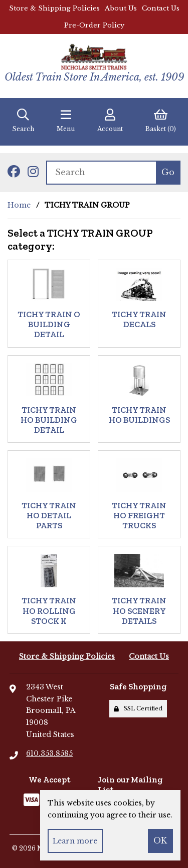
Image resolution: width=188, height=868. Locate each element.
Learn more (75, 841)
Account (110, 121)
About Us (121, 8)
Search (23, 121)
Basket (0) (161, 121)
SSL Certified (138, 708)
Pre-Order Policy (94, 25)
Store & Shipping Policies (54, 8)
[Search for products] (101, 173)
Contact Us (161, 8)
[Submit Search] (168, 173)
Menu (66, 121)
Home (19, 205)
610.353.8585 (49, 753)
